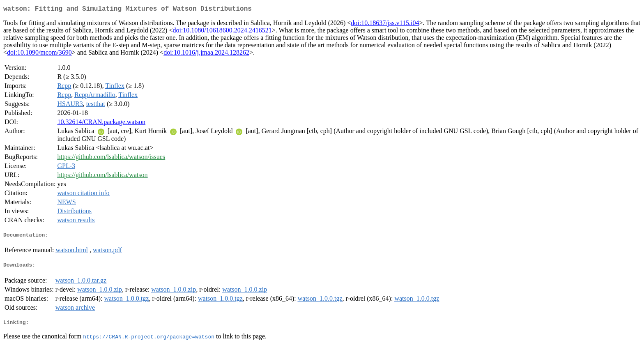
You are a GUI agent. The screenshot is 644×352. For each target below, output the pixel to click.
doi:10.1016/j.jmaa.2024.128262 (206, 54)
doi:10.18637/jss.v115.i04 (385, 24)
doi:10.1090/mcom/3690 (39, 54)
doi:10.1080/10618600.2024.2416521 (222, 32)
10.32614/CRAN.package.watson (101, 123)
